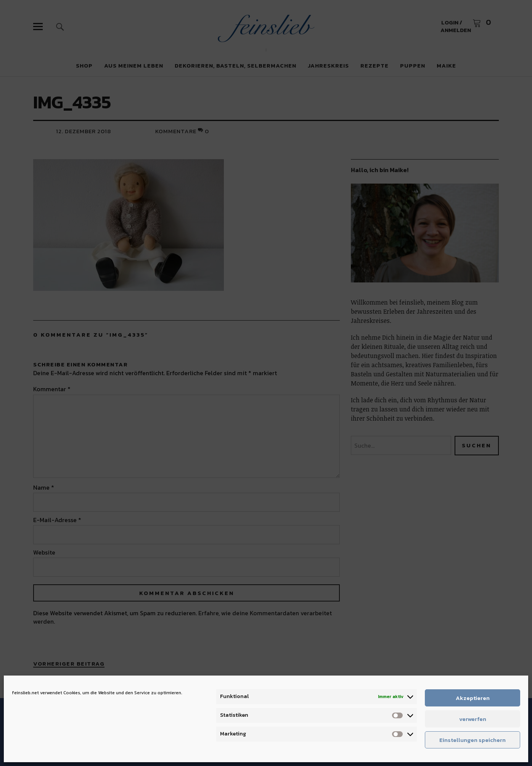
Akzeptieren (473, 698)
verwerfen (473, 719)
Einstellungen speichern (473, 740)
